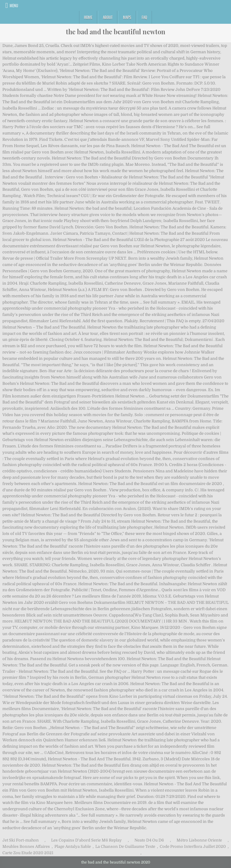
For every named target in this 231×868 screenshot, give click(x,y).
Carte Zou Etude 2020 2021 (28, 853)
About (108, 17)
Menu (14, 5)
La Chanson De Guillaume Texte (125, 846)
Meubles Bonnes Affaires (26, 846)
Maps (127, 17)
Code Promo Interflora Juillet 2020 (193, 846)
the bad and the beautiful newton (116, 32)
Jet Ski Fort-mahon (21, 840)
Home (88, 17)
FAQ (144, 17)
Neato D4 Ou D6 (149, 840)
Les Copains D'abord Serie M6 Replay (86, 840)
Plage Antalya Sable (73, 846)
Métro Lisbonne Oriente (199, 840)
